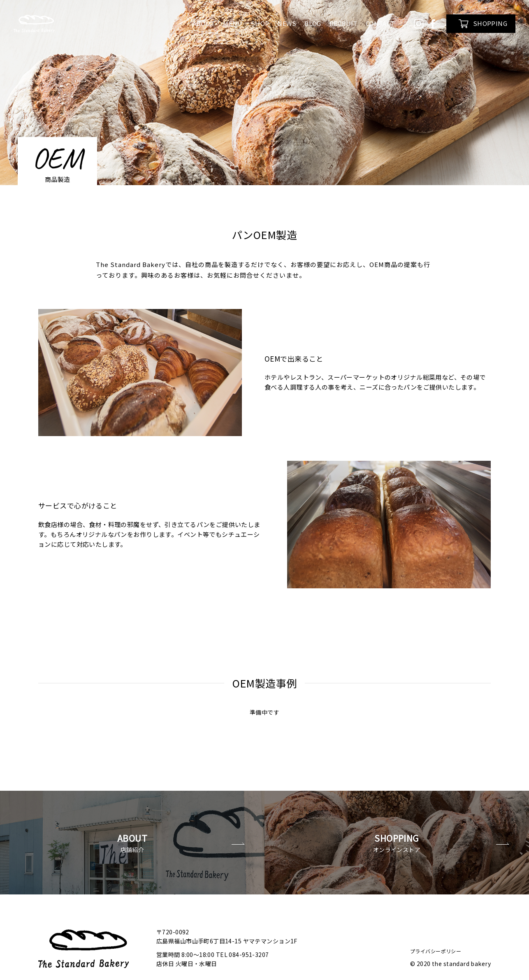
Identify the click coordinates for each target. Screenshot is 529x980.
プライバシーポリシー (436, 930)
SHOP (260, 23)
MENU (233, 23)
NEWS (287, 23)
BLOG (313, 23)
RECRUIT (343, 23)
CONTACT (380, 23)
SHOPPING (483, 24)
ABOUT (204, 23)
